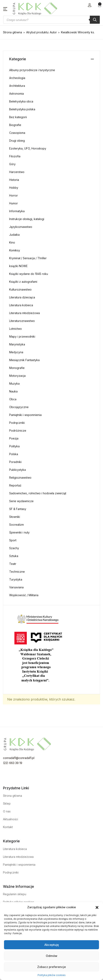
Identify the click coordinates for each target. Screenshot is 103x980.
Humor (13, 203)
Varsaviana (16, 587)
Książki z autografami (23, 282)
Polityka (14, 446)
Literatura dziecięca (22, 297)
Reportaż (15, 485)
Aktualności (10, 819)
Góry (12, 164)
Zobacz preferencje (51, 967)
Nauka (13, 391)
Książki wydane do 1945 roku (29, 274)
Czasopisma (17, 133)
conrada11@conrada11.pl (19, 758)
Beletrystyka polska (22, 109)
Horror (13, 195)
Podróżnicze (18, 431)
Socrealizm (16, 525)
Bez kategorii (18, 117)
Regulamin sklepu (15, 894)
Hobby (14, 188)
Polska (14, 454)
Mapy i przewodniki (22, 336)
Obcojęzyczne (19, 407)
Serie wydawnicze (21, 501)
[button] (97, 907)
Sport (13, 540)
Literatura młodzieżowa (24, 313)
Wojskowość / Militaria (24, 595)
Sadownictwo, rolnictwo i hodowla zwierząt (38, 493)
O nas (7, 811)
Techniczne (17, 572)
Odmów (51, 956)
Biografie (15, 125)
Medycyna (16, 352)
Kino (12, 242)
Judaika (14, 235)
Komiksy (15, 250)
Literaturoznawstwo (22, 321)
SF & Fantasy (18, 509)
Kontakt (8, 827)
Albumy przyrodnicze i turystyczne (32, 70)
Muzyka (14, 384)
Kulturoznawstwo (20, 289)
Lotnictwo (15, 329)
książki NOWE (18, 266)
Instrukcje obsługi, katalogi (27, 219)
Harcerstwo (17, 172)
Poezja (14, 438)
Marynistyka (17, 344)
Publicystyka (17, 470)
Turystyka (16, 579)
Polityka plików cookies (52, 975)
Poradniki (15, 462)
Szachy (14, 548)
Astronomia (16, 94)
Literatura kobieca (21, 305)
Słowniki (15, 517)
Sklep (7, 803)
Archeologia (17, 78)
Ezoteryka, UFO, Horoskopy (28, 148)
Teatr (13, 564)
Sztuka (14, 556)
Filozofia (15, 156)
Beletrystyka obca (21, 101)
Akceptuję (52, 945)
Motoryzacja (17, 376)
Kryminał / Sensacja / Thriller (28, 258)
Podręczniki (17, 423)
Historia (14, 180)
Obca (13, 399)
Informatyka (17, 211)
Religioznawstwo (20, 478)
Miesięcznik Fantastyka (24, 360)
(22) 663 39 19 (13, 763)
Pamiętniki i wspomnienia (25, 415)
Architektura (17, 86)
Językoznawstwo (21, 227)
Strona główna (12, 32)
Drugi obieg (17, 141)
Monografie (17, 368)
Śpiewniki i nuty (19, 532)
